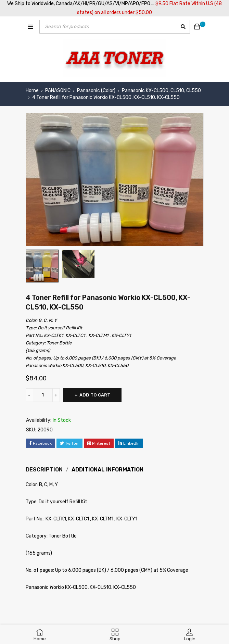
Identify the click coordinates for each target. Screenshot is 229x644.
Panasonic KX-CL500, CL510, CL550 (161, 91)
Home (32, 91)
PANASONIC (58, 91)
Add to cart (95, 395)
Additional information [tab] (107, 470)
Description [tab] (44, 470)
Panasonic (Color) (96, 91)
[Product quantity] (43, 395)
